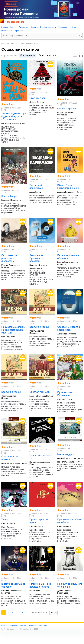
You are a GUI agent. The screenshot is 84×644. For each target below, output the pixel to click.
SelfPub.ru (43, 626)
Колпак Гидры (9, 196)
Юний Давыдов (8, 523)
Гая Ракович (35, 591)
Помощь (5, 626)
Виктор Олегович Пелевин (13, 123)
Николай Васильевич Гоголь (14, 463)
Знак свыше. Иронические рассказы (37, 258)
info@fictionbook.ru (8, 629)
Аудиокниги (24, 27)
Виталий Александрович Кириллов (68, 263)
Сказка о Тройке (67, 109)
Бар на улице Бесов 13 (41, 457)
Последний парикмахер (36, 187)
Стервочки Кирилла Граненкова (69, 328)
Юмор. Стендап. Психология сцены (68, 187)
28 (22, 613)
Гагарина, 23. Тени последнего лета (40, 585)
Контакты (14, 626)
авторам (52, 55)
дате (41, 55)
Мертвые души (66, 454)
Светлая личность (40, 392)
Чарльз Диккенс (8, 337)
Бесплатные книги (48, 27)
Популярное (7, 31)
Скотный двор (37, 98)
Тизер (5, 520)
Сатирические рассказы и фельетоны (9, 258)
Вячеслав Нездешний (11, 200)
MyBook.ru (32, 626)
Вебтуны (34, 27)
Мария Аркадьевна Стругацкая (66, 114)
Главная (5, 43)
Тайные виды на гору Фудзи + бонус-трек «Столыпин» (14, 116)
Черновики (19, 31)
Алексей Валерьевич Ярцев (70, 192)
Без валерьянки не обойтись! (68, 257)
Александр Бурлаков (67, 334)
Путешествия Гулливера (65, 394)
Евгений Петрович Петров (41, 396)
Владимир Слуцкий (38, 265)
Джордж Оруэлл (37, 102)
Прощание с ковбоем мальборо (69, 521)
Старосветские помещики (10, 458)
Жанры (5, 27)
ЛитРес (23, 626)
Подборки (62, 27)
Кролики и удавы (39, 327)
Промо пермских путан (39, 521)
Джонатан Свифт (65, 399)
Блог (74, 27)
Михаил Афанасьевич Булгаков (11, 266)
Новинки (13, 27)
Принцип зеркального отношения (70, 585)
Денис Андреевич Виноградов (65, 592)
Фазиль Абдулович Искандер (38, 332)
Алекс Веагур (35, 192)
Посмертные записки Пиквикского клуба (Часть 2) (13, 330)
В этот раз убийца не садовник (13, 585)
